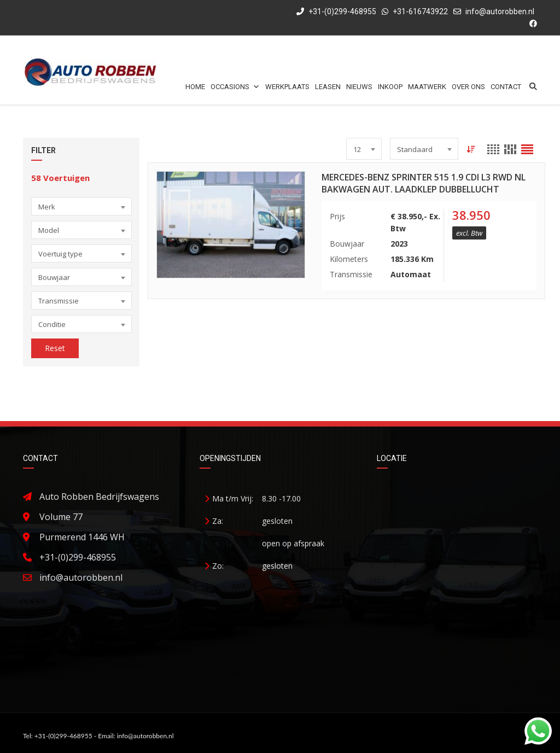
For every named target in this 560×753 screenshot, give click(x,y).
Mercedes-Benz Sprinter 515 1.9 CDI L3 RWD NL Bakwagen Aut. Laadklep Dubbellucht (424, 183)
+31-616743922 (420, 11)
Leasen (328, 87)
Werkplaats (287, 87)
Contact (506, 87)
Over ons (468, 87)
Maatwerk (427, 87)
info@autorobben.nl (500, 11)
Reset (55, 348)
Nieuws (359, 87)
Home (195, 87)
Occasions (235, 87)
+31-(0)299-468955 (336, 11)
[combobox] (81, 206)
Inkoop (390, 87)
